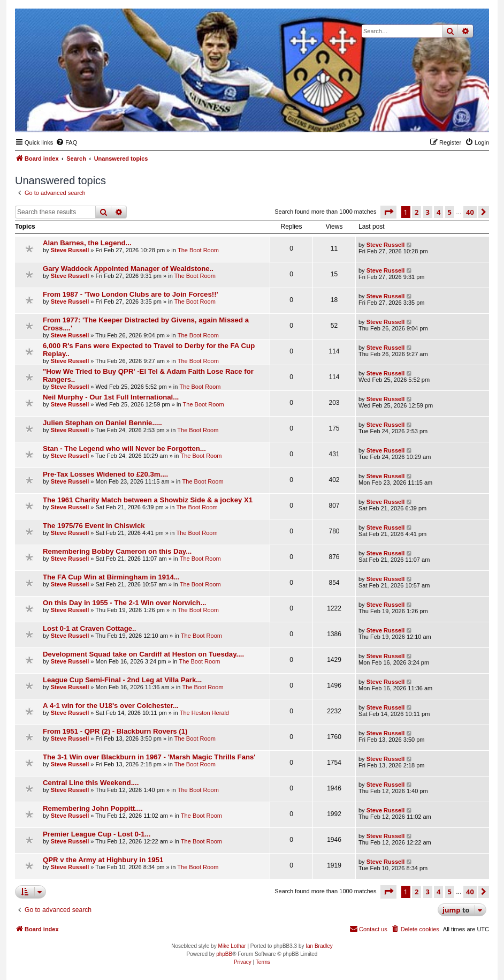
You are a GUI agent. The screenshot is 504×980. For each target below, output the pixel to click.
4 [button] (438, 212)
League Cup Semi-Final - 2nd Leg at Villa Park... (122, 680)
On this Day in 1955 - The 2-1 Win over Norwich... (124, 603)
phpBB (224, 954)
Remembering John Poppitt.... (93, 808)
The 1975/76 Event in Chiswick (94, 526)
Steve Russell (70, 250)
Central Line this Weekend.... (91, 783)
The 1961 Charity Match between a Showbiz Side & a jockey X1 (148, 500)
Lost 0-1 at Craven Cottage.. (89, 628)
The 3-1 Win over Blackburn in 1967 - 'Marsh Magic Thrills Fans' (149, 757)
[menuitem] (66, 142)
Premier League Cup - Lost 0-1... (97, 834)
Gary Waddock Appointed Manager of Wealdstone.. (128, 269)
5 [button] (450, 212)
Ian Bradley (319, 946)
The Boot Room (198, 250)
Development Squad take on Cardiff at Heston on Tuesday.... (143, 654)
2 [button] (417, 212)
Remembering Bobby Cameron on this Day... (117, 551)
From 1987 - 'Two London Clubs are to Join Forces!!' (131, 294)
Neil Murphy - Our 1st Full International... (111, 397)
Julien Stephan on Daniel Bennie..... (102, 423)
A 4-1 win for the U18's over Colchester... (111, 706)
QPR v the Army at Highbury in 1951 (103, 860)
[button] (388, 212)
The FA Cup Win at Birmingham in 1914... (111, 577)
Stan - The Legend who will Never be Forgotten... (124, 448)
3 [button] (428, 212)
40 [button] (470, 212)
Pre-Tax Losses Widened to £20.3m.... (105, 474)
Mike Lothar (232, 946)
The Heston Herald (204, 713)
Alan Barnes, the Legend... (87, 243)
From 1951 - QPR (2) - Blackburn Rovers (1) (115, 731)
